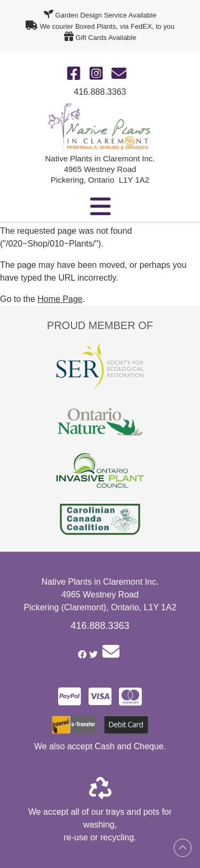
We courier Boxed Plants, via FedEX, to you (107, 26)
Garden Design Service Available (106, 15)
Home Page (60, 299)
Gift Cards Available (106, 38)
